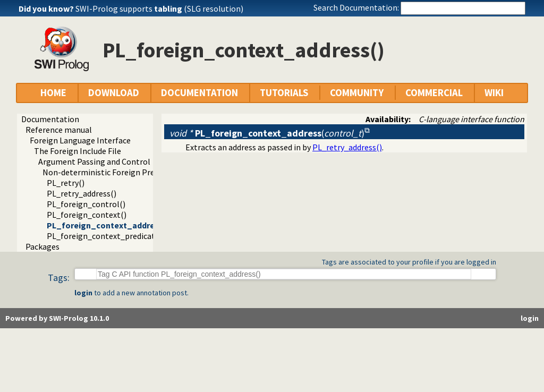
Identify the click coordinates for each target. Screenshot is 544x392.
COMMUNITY (357, 93)
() (267, 133)
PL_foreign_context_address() (108, 225)
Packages (42, 246)
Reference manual (59, 130)
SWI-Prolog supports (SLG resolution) (159, 8)
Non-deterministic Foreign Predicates (112, 172)
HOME (53, 93)
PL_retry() (66, 183)
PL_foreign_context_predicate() (106, 236)
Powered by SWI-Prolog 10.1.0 (57, 318)
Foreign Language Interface (80, 140)
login (83, 293)
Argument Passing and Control (94, 161)
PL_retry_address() (82, 193)
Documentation (50, 119)
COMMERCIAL (434, 93)
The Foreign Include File (78, 151)
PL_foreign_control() (86, 204)
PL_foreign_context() (87, 215)
